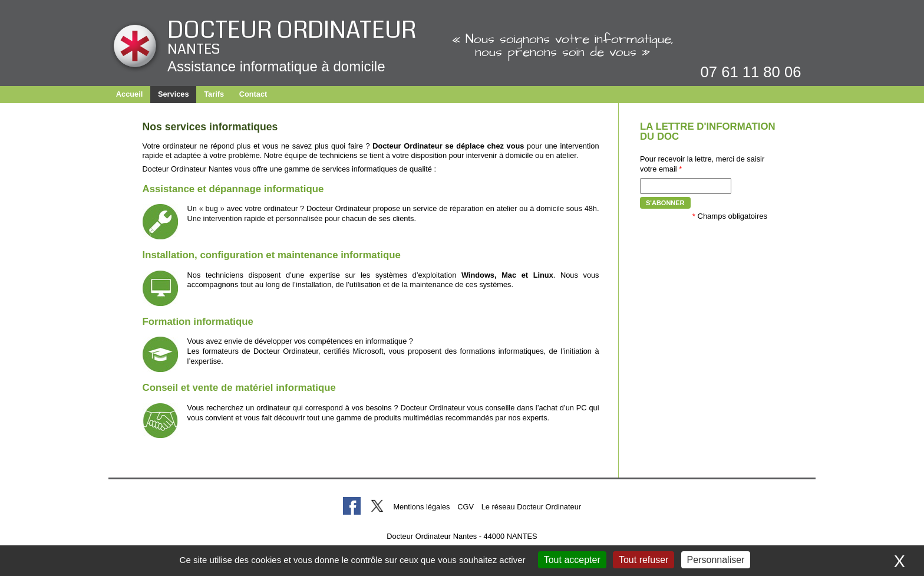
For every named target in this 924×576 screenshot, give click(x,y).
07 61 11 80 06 (751, 72)
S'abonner (665, 203)
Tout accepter (572, 560)
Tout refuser (643, 560)
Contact (253, 94)
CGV (466, 507)
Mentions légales (421, 507)
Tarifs (214, 94)
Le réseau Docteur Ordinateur (531, 507)
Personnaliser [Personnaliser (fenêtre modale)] (716, 560)
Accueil (130, 94)
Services (174, 94)
